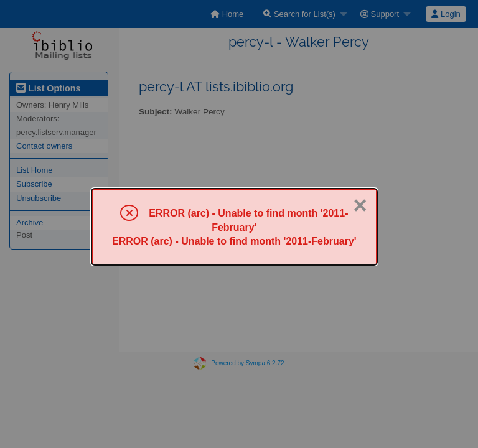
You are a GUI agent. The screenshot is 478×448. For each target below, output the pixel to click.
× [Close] (360, 205)
